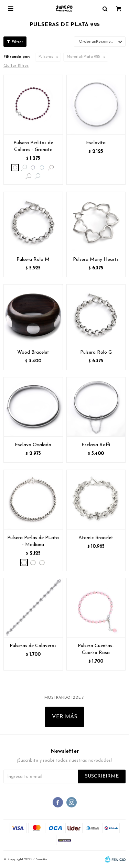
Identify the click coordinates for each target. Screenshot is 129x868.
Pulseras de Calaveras (33, 646)
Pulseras (46, 57)
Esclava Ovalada (33, 445)
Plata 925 (83, 57)
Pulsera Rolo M (33, 260)
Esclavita (96, 143)
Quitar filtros (16, 66)
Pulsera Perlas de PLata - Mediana (33, 541)
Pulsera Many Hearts (96, 260)
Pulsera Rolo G (96, 352)
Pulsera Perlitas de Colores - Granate (33, 146)
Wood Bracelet (33, 352)
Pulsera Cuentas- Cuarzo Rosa (96, 649)
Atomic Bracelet (96, 538)
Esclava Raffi (96, 445)
